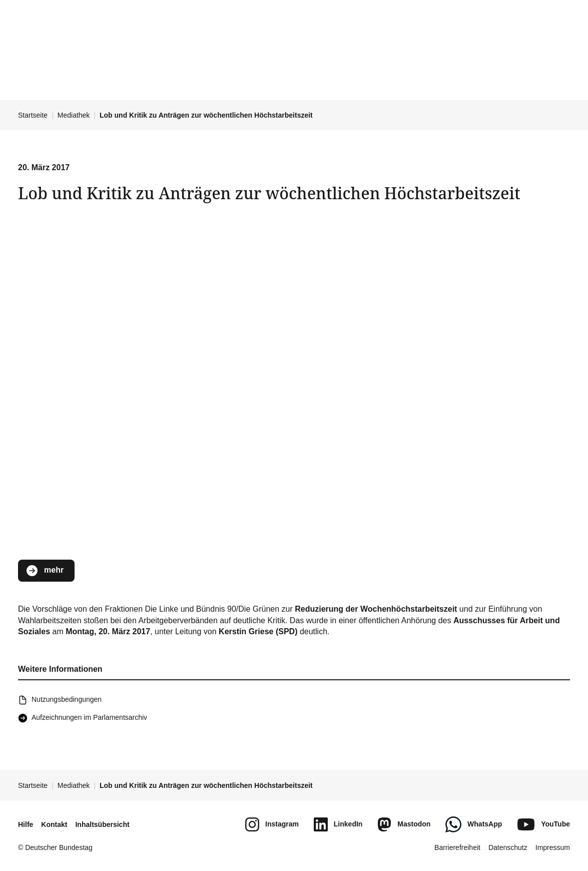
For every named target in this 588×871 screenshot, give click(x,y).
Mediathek (74, 115)
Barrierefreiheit (457, 847)
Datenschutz (508, 847)
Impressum (553, 847)
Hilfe (26, 824)
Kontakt (54, 824)
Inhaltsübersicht (102, 824)
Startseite (33, 115)
